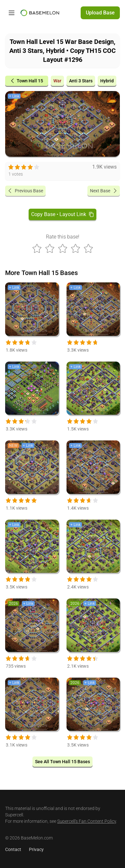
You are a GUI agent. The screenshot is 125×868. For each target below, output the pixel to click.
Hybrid (107, 81)
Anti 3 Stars (81, 81)
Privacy (36, 849)
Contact (13, 849)
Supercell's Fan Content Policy (87, 821)
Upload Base (100, 13)
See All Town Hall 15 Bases (62, 762)
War (57, 81)
